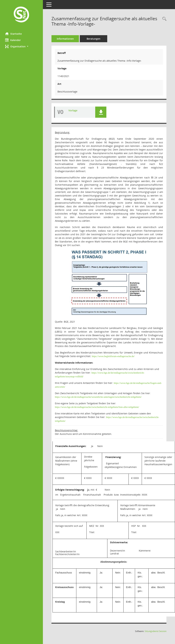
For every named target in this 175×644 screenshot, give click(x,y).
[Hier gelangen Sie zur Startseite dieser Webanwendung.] (21, 15)
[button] (21, 46)
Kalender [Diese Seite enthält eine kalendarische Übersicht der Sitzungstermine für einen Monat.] (13, 40)
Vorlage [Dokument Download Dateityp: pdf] (73, 110)
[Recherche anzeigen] (164, 19)
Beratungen (94, 39)
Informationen (65, 39)
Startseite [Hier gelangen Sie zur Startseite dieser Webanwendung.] (13, 34)
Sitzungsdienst (156, 631)
